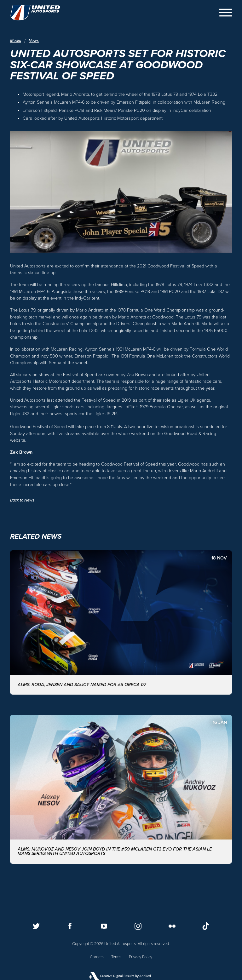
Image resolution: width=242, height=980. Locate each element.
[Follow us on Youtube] (104, 926)
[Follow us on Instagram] (138, 926)
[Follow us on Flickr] (172, 926)
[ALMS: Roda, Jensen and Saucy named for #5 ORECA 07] (121, 622)
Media (16, 41)
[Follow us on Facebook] (70, 926)
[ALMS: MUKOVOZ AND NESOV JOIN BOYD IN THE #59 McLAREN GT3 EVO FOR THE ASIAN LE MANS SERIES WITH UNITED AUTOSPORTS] (121, 789)
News (34, 41)
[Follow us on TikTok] (206, 926)
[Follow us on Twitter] (36, 926)
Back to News (22, 500)
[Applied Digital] (121, 976)
